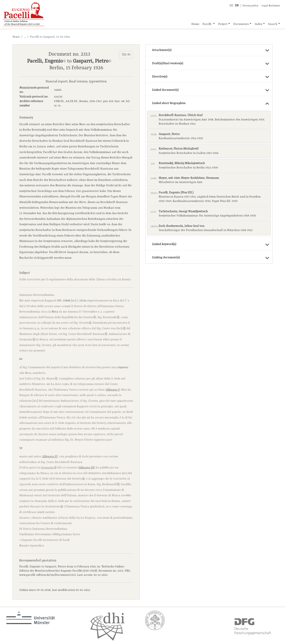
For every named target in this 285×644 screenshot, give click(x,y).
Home (195, 24)
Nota (55, 312)
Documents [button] (241, 24)
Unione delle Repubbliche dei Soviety (70, 317)
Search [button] (273, 24)
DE (231, 6)
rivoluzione (54, 507)
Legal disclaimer (271, 6)
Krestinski (111, 317)
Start (16, 37)
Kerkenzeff (111, 484)
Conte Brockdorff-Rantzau (88, 334)
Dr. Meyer (50, 379)
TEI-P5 (126, 55)
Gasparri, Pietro (92, 61)
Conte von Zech (114, 329)
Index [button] (258, 24)
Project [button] (223, 24)
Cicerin (85, 323)
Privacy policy (250, 6)
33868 (66, 301)
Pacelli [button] (207, 24)
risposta (123, 367)
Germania (27, 340)
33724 (83, 301)
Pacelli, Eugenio (46, 61)
